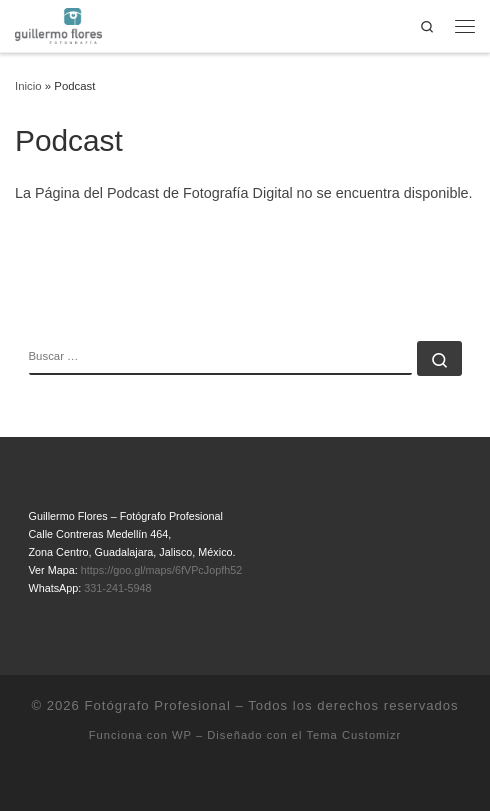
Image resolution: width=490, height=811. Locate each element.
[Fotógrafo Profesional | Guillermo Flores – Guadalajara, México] (58, 25)
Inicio (28, 86)
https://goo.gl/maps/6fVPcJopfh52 (161, 570)
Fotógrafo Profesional (157, 705)
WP (182, 735)
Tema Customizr (353, 735)
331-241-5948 (117, 588)
